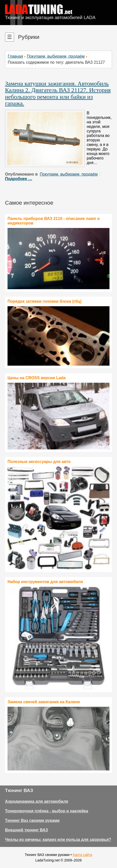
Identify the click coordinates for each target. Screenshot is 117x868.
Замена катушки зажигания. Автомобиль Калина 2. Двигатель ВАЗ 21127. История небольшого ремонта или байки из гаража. (58, 93)
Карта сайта (82, 855)
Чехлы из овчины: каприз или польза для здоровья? (58, 840)
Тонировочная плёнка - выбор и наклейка (47, 811)
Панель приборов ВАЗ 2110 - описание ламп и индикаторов (54, 221)
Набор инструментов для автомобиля (45, 582)
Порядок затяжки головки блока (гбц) (44, 301)
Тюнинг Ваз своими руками (32, 820)
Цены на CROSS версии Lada (37, 378)
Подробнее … (19, 179)
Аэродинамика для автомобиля (37, 801)
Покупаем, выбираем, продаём (56, 56)
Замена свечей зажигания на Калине (44, 702)
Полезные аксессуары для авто (39, 462)
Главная (15, 56)
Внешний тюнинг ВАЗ (26, 830)
